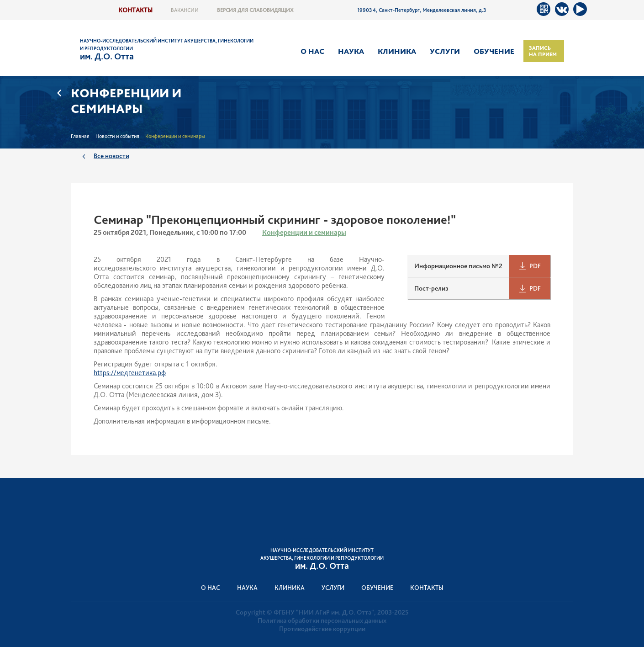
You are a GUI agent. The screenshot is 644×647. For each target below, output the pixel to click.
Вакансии (185, 10)
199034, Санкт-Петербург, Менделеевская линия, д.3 (422, 10)
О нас (312, 51)
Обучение (494, 51)
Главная (80, 136)
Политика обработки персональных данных (322, 620)
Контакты (135, 10)
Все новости (111, 156)
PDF (535, 266)
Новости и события (117, 136)
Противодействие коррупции (322, 629)
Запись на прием (543, 51)
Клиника (397, 51)
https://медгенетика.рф (130, 373)
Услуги (445, 51)
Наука (351, 51)
